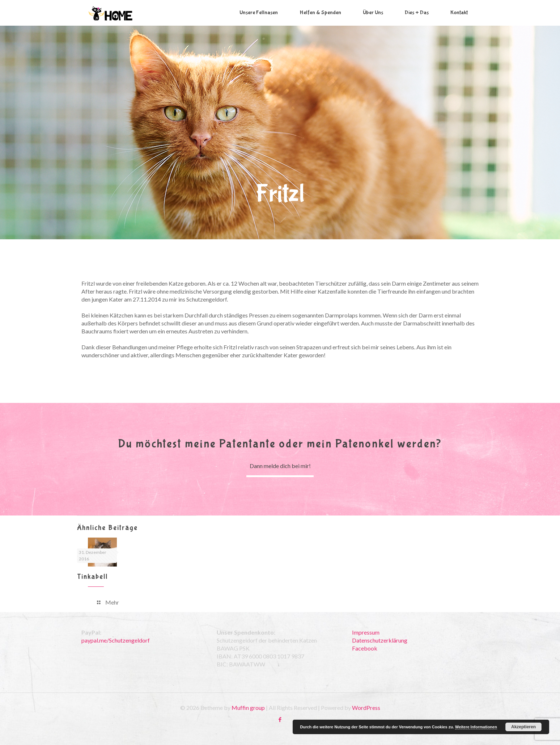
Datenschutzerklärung (380, 640)
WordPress (366, 708)
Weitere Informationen (476, 727)
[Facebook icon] (280, 719)
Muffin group (248, 708)
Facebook (365, 648)
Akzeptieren (523, 727)
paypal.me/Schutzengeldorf (116, 640)
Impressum (366, 632)
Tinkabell (92, 576)
